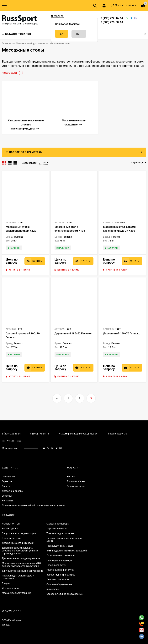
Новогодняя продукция (59, 560)
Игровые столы (10, 588)
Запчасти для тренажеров (61, 575)
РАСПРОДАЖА (10, 529)
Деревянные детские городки (18, 543)
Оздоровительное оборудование (64, 594)
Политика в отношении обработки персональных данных (34, 505)
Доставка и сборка (12, 491)
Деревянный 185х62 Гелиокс (73, 333)
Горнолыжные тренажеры (61, 555)
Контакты (7, 501)
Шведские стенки (11, 538)
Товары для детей (56, 565)
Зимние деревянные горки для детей (67, 551)
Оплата (6, 486)
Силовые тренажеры (58, 524)
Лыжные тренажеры (58, 580)
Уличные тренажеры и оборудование (22, 571)
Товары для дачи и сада (60, 546)
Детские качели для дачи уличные (21, 558)
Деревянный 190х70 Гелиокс (122, 333)
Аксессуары (53, 589)
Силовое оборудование (59, 584)
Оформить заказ (76, 486)
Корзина (72, 477)
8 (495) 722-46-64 (112, 18)
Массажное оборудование (16, 593)
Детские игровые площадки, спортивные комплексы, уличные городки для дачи (20, 551)
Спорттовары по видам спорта (19, 533)
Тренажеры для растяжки (61, 533)
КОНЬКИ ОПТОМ (11, 524)
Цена (43, 163)
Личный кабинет (76, 481)
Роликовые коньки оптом (61, 570)
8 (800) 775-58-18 (112, 22)
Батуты (6, 583)
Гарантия (7, 481)
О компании (8, 477)
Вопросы (7, 496)
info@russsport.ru (118, 434)
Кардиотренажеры (57, 529)
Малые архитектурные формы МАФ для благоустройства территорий (21, 565)
